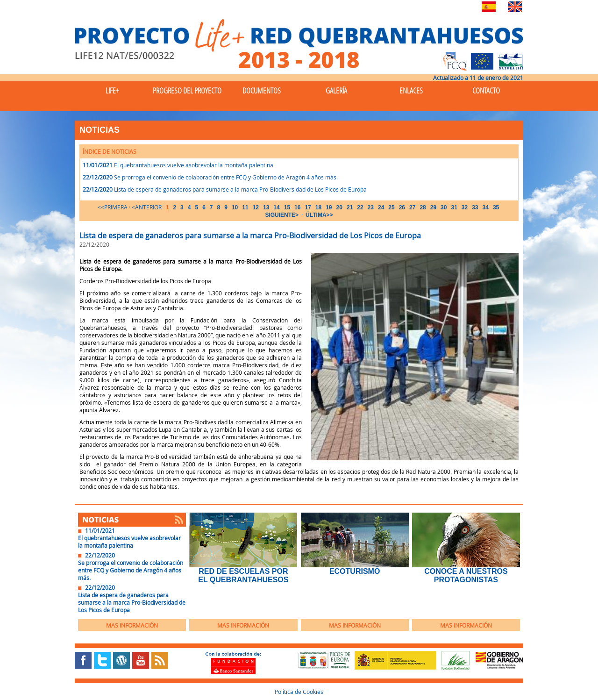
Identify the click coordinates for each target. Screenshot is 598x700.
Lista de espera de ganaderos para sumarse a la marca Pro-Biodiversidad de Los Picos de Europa (240, 189)
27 (412, 207)
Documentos (262, 90)
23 (371, 207)
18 (318, 207)
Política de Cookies (299, 692)
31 (454, 207)
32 (465, 207)
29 (433, 207)
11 (245, 207)
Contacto (486, 90)
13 (266, 207)
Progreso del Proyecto (187, 90)
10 (235, 207)
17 (308, 207)
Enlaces (411, 90)
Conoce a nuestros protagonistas (466, 575)
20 (339, 207)
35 (496, 207)
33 (475, 207)
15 (287, 207)
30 (444, 207)
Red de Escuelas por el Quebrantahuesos (243, 575)
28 (423, 207)
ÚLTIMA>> (319, 215)
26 (402, 207)
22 (360, 207)
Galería (336, 90)
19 (329, 207)
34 (486, 207)
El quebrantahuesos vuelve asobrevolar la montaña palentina (194, 165)
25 (391, 207)
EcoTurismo (355, 571)
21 (350, 207)
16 (297, 207)
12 (256, 207)
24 (381, 207)
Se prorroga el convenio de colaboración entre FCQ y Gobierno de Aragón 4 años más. (226, 177)
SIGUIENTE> (282, 215)
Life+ (112, 90)
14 (276, 207)
